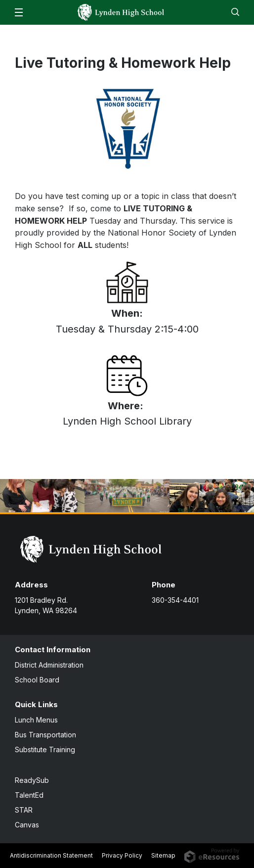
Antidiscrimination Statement (51, 855)
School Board (37, 680)
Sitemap (163, 855)
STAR (24, 810)
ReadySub (32, 780)
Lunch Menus (36, 720)
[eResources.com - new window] (212, 855)
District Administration (49, 665)
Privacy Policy (122, 855)
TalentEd (29, 795)
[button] (19, 12)
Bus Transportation (45, 735)
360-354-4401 (175, 600)
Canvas (27, 825)
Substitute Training (45, 749)
